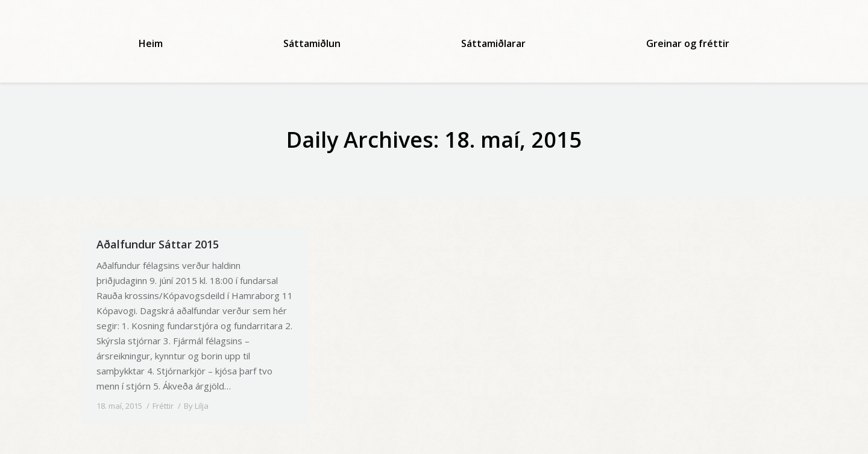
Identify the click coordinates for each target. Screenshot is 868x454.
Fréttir (163, 406)
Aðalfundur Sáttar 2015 (158, 244)
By (196, 406)
